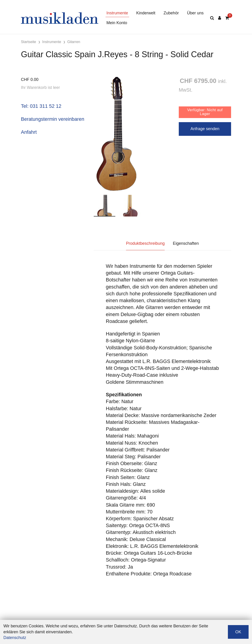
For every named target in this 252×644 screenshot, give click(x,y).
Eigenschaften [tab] (186, 243)
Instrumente (117, 13)
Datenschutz (15, 638)
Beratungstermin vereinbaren (53, 119)
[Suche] (212, 18)
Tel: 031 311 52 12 (41, 106)
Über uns (195, 13)
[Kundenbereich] (220, 18)
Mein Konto (117, 23)
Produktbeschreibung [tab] (145, 243)
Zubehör (171, 13)
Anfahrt (29, 132)
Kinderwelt (146, 13)
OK (238, 632)
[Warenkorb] (227, 18)
